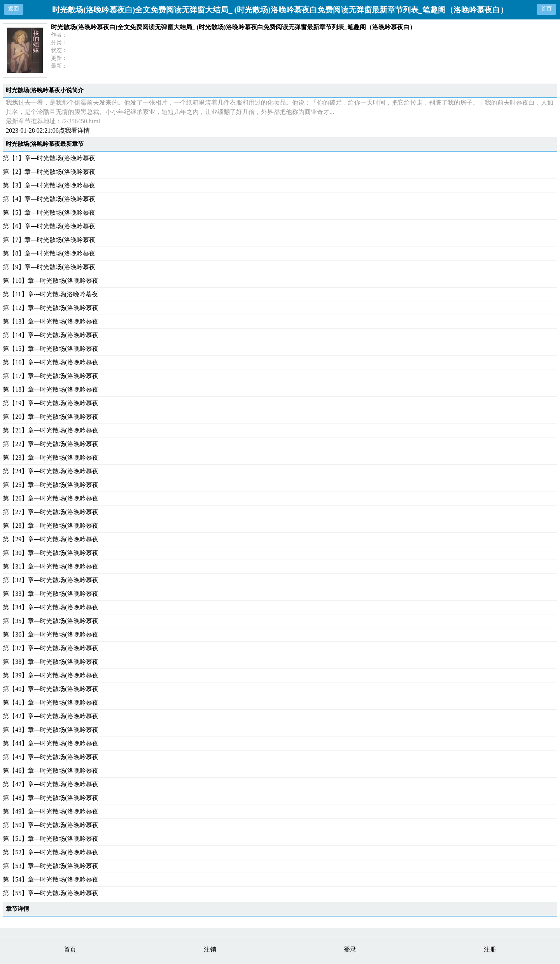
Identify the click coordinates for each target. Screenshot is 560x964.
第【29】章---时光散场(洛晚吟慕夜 (50, 539)
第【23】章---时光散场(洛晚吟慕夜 (50, 458)
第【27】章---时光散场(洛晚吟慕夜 (50, 512)
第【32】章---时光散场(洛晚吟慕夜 (50, 580)
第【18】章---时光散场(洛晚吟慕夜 (50, 389)
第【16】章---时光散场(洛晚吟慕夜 (50, 362)
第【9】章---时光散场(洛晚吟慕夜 (49, 267)
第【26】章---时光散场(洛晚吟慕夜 (50, 498)
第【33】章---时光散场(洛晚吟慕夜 (50, 594)
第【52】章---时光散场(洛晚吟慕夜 (50, 852)
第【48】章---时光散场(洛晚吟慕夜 (50, 798)
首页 (546, 9)
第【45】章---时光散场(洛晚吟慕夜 (50, 757)
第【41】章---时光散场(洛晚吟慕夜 (50, 702)
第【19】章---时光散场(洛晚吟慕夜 (50, 403)
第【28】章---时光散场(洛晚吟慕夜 (50, 526)
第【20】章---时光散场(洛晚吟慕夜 (50, 417)
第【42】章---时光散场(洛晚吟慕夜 (50, 716)
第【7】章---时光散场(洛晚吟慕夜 (49, 240)
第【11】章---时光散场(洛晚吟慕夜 (50, 294)
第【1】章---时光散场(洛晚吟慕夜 (49, 158)
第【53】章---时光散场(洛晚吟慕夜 (50, 866)
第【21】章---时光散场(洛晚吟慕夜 (50, 430)
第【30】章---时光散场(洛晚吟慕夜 (50, 553)
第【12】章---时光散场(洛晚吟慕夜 (50, 308)
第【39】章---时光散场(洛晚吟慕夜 (50, 675)
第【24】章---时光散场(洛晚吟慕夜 (50, 471)
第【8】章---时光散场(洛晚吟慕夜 (49, 253)
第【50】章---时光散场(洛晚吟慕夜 (50, 825)
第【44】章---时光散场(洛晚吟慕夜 (50, 743)
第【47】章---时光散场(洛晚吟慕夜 (50, 784)
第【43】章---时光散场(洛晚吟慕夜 (50, 730)
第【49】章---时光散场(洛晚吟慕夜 (50, 811)
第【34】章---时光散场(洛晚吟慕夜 (50, 607)
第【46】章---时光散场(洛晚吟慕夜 (50, 771)
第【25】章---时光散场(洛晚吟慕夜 (50, 485)
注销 (210, 949)
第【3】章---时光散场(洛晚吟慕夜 (49, 185)
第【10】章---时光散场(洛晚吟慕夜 (50, 281)
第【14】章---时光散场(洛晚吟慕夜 (50, 335)
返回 (14, 9)
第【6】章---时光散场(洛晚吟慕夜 (49, 226)
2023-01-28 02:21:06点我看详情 (48, 130)
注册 (490, 949)
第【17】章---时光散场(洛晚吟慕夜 (50, 376)
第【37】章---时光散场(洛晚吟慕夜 (50, 648)
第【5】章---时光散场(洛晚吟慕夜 (49, 213)
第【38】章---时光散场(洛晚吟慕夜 (50, 662)
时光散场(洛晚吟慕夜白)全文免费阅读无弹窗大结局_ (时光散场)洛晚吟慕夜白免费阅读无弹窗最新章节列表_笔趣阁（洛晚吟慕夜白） (233, 27)
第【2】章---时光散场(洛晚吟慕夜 (49, 172)
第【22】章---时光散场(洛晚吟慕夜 (50, 444)
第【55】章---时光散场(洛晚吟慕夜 (50, 893)
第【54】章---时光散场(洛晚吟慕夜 (50, 879)
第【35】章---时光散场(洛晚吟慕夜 (50, 621)
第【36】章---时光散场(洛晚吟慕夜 (50, 634)
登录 (350, 949)
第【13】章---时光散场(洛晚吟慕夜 (50, 321)
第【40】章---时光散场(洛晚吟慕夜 (50, 689)
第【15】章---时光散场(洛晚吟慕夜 (50, 349)
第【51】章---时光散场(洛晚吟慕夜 (50, 839)
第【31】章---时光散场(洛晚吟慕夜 (50, 566)
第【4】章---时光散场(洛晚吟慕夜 (49, 199)
